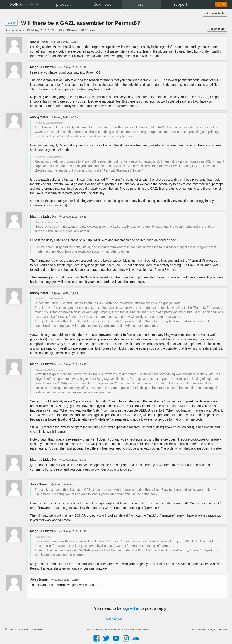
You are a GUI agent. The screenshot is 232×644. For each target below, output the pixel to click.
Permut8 (11, 23)
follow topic (217, 29)
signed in (131, 608)
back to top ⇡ (116, 618)
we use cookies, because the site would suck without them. (118, 630)
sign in (221, 4)
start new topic (215, 14)
